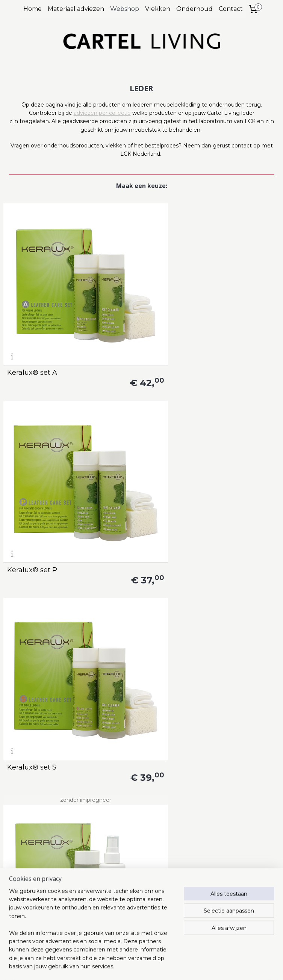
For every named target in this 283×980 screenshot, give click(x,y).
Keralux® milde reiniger (222, 774)
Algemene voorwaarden (137, 902)
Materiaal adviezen (76, 9)
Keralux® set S (220, 296)
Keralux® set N (127, 416)
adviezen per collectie (102, 113)
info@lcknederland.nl (39, 870)
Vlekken (158, 9)
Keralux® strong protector (223, 413)
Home (33, 9)
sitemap (111, 966)
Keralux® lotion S (225, 657)
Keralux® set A (32, 296)
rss (125, 966)
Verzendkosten (125, 919)
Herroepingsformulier (133, 936)
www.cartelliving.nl (28, 902)
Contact (231, 9)
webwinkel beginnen (153, 966)
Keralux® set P (126, 296)
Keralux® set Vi (33, 416)
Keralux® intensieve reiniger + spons (41, 654)
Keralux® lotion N (131, 777)
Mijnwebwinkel (219, 966)
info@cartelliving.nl (130, 870)
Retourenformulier (130, 927)
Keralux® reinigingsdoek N (36, 774)
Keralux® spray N (131, 537)
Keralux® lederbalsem (234, 537)
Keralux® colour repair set (45, 533)
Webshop (125, 9)
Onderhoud (194, 9)
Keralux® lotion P (131, 657)
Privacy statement (130, 910)
